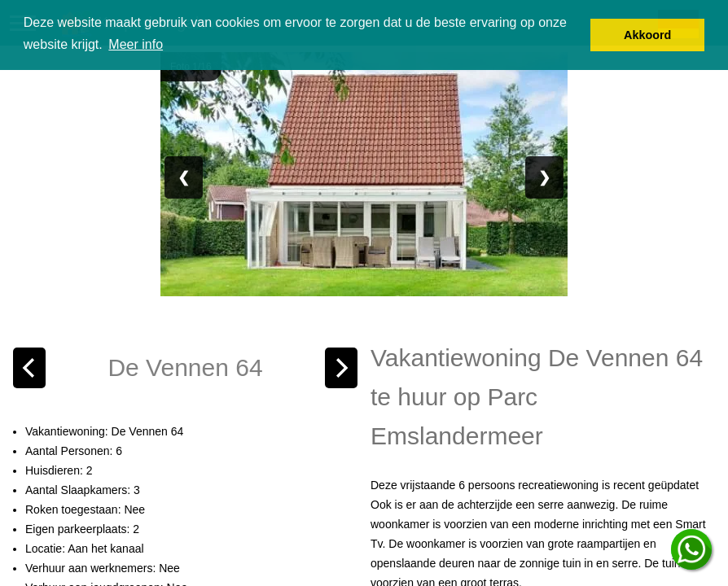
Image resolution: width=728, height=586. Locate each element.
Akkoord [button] (647, 35)
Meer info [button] (136, 44)
